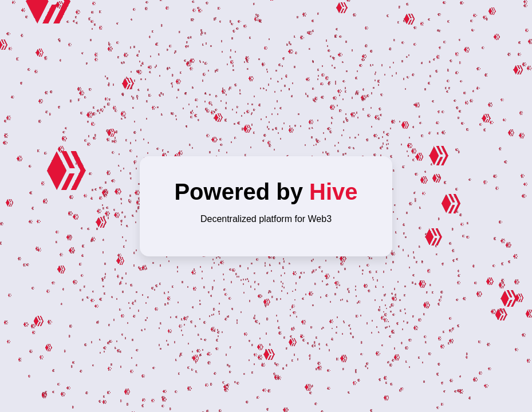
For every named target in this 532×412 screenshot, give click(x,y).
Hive (334, 192)
